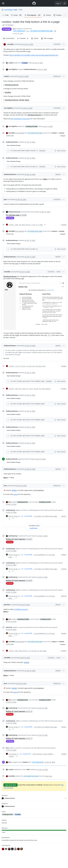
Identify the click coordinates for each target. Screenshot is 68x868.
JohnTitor (7, 605)
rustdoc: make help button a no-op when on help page (27, 651)
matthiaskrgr (10, 510)
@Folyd (22, 100)
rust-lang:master (19, 31)
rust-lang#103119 (25, 754)
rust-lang (8, 10)
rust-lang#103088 (26, 555)
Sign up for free (10, 785)
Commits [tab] (24, 38)
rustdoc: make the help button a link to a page (26, 225)
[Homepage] (34, 3)
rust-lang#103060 (26, 516)
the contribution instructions (20, 119)
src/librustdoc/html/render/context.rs (24, 151)
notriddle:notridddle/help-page (42, 31)
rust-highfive (13, 69)
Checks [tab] (35, 38)
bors (14, 29)
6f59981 (64, 366)
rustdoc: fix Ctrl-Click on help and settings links (27, 366)
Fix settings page (16, 215)
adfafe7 (64, 516)
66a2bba (64, 634)
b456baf (64, 555)
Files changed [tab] (47, 38)
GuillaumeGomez (12, 142)
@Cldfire (8, 92)
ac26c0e (64, 569)
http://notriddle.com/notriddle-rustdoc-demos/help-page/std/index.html (34, 55)
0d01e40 (64, 596)
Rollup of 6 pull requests (19, 539)
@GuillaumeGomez (12, 85)
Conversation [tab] (9, 38)
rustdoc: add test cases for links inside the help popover (30, 389)
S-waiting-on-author (23, 619)
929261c (64, 727)
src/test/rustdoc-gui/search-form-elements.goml (27, 381)
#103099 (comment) (21, 609)
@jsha (27, 100)
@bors (6, 477)
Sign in (59, 3)
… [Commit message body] (45, 225)
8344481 (64, 651)
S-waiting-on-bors (22, 502)
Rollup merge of (14, 516)
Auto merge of (13, 754)
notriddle (10, 44)
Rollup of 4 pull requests (19, 738)
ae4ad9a (64, 225)
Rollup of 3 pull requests (19, 711)
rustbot (11, 63)
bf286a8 (64, 754)
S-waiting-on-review (32, 126)
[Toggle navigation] (3, 3)
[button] (63, 44)
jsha (5, 199)
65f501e (64, 389)
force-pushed (20, 133)
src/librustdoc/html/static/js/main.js (24, 167)
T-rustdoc (25, 63)
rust (15, 10)
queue (16, 494)
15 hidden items (34, 526)
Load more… (34, 528)
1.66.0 (28, 769)
